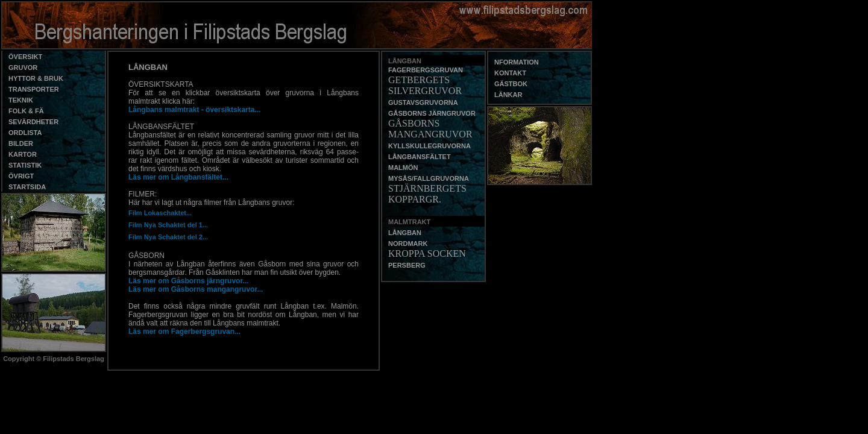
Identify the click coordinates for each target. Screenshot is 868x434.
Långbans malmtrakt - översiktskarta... (194, 110)
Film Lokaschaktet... (160, 213)
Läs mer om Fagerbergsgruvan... (184, 332)
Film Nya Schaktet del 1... (168, 225)
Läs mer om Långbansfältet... (178, 177)
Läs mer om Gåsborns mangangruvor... (196, 289)
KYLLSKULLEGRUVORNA (429, 146)
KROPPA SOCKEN (427, 253)
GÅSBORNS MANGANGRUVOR (430, 129)
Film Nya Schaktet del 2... (168, 237)
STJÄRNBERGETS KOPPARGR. (427, 194)
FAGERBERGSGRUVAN (426, 70)
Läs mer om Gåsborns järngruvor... (188, 281)
